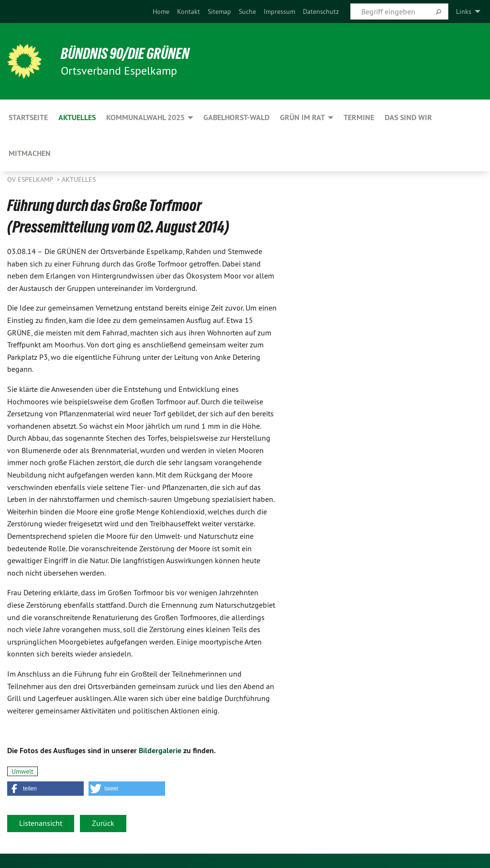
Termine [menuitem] (359, 117)
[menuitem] (161, 11)
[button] (45, 789)
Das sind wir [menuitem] (408, 117)
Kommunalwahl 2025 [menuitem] (145, 117)
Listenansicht (41, 823)
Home (161, 11)
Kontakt (189, 11)
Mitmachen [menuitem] (30, 153)
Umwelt (22, 771)
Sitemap (219, 11)
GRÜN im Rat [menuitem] (302, 117)
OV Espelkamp (31, 179)
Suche (247, 11)
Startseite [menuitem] (28, 117)
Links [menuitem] (464, 11)
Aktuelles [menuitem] (77, 117)
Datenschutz (321, 11)
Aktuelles (79, 179)
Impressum (279, 11)
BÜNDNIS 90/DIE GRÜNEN (125, 54)
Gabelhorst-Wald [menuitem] (236, 117)
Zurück (103, 823)
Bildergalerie (160, 751)
